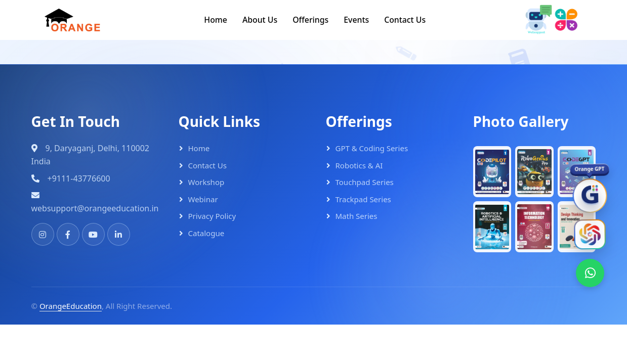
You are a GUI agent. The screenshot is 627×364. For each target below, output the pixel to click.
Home (215, 19)
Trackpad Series (363, 198)
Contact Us (406, 19)
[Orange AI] (589, 233)
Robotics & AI (359, 164)
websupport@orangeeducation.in (95, 207)
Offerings (311, 19)
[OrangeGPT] (589, 194)
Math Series (357, 214)
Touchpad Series (365, 180)
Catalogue (206, 232)
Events (357, 19)
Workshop (206, 180)
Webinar (203, 198)
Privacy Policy (212, 214)
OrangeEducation (71, 304)
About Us (260, 19)
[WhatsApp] (590, 272)
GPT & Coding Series (372, 147)
